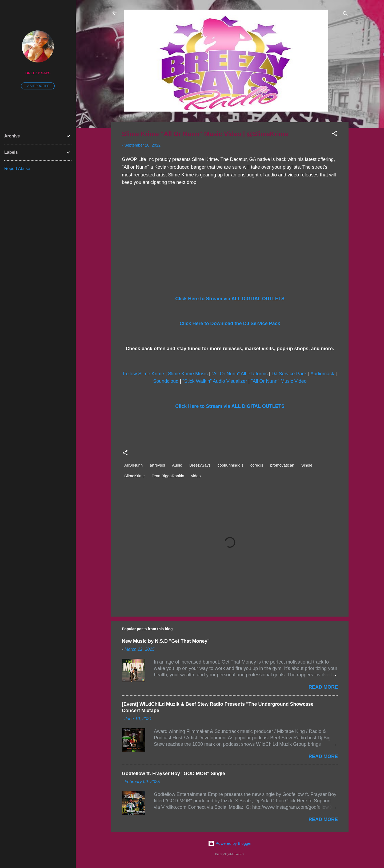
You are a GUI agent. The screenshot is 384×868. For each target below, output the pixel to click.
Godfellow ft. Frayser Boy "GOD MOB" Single (173, 774)
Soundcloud (166, 381)
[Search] (345, 15)
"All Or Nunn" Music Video (279, 381)
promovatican (282, 465)
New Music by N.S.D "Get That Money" (166, 641)
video (196, 476)
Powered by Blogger (230, 843)
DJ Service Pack (289, 374)
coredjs (257, 465)
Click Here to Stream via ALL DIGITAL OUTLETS (230, 299)
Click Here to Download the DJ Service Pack (230, 323)
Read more (323, 687)
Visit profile (38, 86)
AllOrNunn (133, 465)
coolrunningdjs (231, 465)
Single (307, 465)
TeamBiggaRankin (168, 476)
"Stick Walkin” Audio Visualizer (215, 381)
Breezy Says (38, 73)
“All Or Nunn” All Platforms (240, 374)
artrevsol (157, 465)
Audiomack (322, 374)
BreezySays (200, 465)
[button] (335, 134)
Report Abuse (17, 169)
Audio (177, 465)
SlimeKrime (135, 476)
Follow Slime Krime (143, 374)
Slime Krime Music (188, 374)
